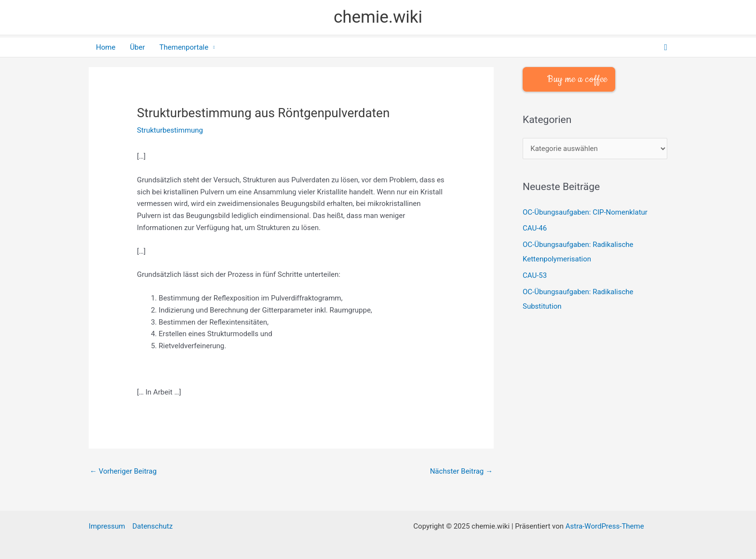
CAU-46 (535, 228)
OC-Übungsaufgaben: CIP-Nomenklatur (585, 212)
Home (106, 47)
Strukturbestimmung (170, 130)
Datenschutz (152, 526)
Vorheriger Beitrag (123, 471)
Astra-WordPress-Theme (605, 526)
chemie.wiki (378, 17)
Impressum (107, 526)
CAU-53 (535, 275)
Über (137, 47)
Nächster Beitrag (461, 471)
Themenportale (184, 47)
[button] (666, 48)
